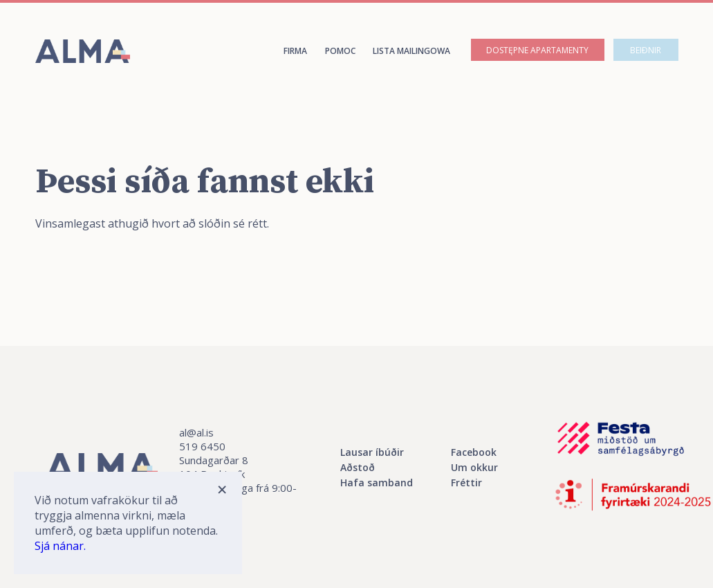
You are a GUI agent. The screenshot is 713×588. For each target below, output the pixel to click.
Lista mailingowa (411, 51)
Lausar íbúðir (372, 452)
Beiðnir (646, 50)
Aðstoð (358, 467)
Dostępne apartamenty (537, 50)
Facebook (474, 452)
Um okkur (474, 467)
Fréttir (466, 483)
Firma (295, 51)
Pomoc (340, 51)
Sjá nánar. (60, 546)
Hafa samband (377, 483)
